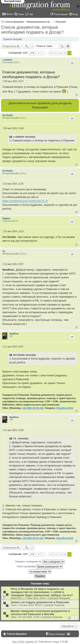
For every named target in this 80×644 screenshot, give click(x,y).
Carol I (14, 605)
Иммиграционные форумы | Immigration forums (39, 22)
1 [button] (43, 53)
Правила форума (13, 39)
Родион (6, 218)
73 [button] (51, 53)
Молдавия (65, 598)
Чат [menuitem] (31, 14)
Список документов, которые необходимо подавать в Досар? (32, 30)
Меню (10, 14)
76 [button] (65, 53)
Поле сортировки (40, 567)
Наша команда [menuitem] (57, 634)
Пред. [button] (39, 53)
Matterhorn (16, 598)
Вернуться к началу (76, 95)
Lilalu (13, 617)
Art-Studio (8, 115)
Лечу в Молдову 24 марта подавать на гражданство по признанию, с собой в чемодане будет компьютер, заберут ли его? (42, 592)
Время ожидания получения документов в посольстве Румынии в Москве (40, 613)
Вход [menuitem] (75, 14)
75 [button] (60, 53)
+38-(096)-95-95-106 (32, 408)
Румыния (61, 22)
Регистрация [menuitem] (61, 14)
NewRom (14, 334)
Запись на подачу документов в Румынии (40, 602)
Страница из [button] (32, 53)
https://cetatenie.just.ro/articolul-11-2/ (25, 201)
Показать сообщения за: (40, 562)
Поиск (62, 46)
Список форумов (14, 22)
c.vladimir (7, 60)
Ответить (10, 46)
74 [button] (55, 53)
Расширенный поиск (68, 46)
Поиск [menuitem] (21, 14)
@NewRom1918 (64, 408)
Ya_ (4, 251)
